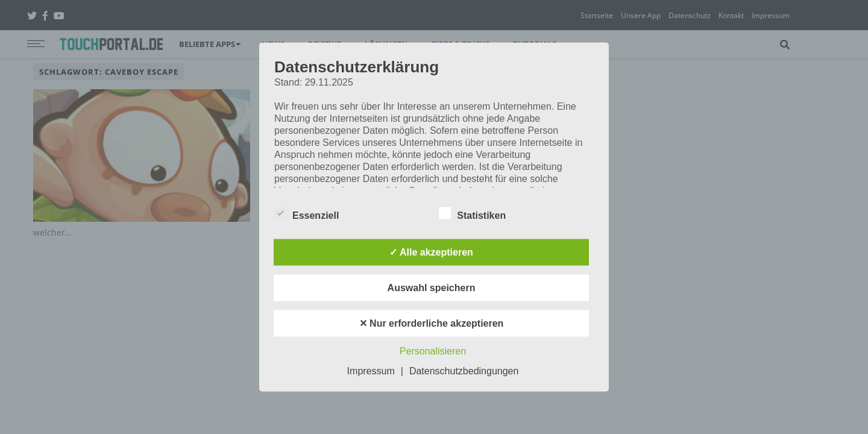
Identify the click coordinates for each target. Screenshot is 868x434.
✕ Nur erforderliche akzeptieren (432, 323)
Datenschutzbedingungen (464, 371)
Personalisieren (433, 351)
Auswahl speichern (432, 288)
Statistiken (472, 213)
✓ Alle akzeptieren (431, 252)
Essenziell (307, 213)
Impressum (371, 371)
